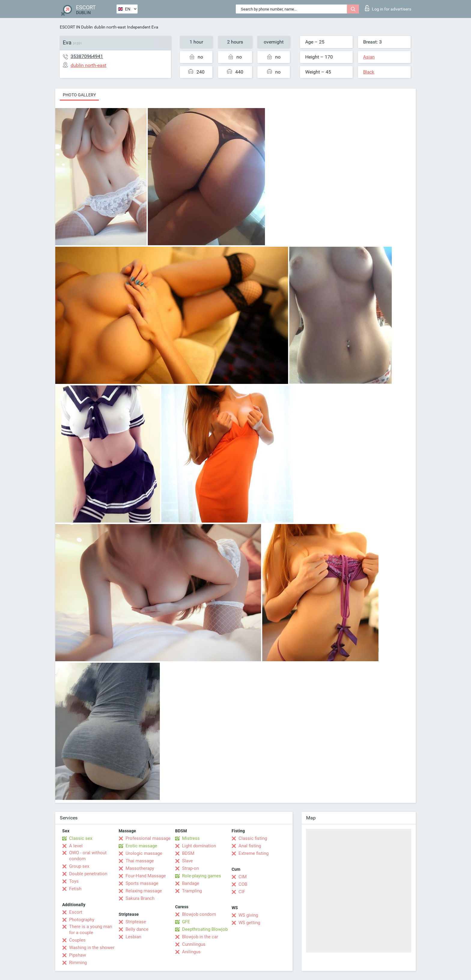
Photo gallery (79, 95)
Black (369, 72)
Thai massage (140, 861)
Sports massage (142, 883)
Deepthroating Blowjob (205, 929)
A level (76, 846)
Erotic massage (141, 846)
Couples (77, 940)
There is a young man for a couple (91, 930)
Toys (74, 881)
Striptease (136, 922)
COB (243, 884)
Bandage (191, 883)
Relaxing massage (144, 891)
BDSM (188, 853)
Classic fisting (253, 838)
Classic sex (81, 838)
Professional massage (148, 838)
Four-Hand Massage (146, 876)
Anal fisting (250, 846)
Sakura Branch (140, 898)
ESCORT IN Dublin (76, 27)
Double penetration (88, 874)
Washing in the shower (92, 948)
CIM (243, 877)
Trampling (192, 891)
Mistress (191, 838)
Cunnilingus (194, 944)
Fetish (75, 889)
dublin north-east (110, 27)
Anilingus (191, 952)
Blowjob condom (199, 914)
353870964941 (87, 56)
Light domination (199, 846)
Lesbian (133, 937)
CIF (242, 892)
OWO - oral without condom (88, 856)
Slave (187, 861)
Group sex (79, 866)
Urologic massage (144, 853)
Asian (369, 57)
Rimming (78, 963)
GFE (186, 922)
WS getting (249, 923)
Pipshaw (77, 955)
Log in (388, 8)
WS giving (248, 915)
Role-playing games (202, 876)
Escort (76, 912)
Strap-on (190, 868)
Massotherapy (140, 868)
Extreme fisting (254, 853)
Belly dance (137, 929)
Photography (82, 920)
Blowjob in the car (200, 937)
